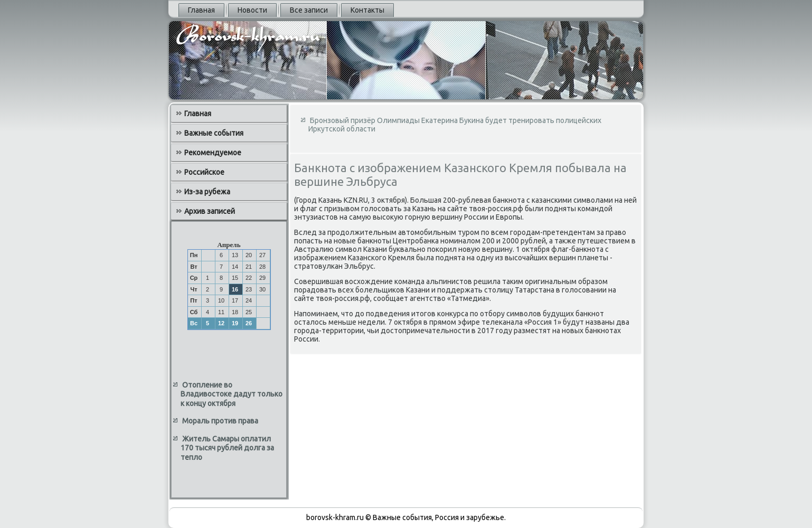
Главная (201, 10)
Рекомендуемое (213, 153)
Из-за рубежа (207, 192)
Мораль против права (220, 421)
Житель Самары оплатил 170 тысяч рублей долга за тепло (227, 448)
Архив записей (210, 211)
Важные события (214, 133)
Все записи (309, 10)
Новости (252, 10)
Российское (204, 172)
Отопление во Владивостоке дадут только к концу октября (232, 394)
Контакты (367, 10)
